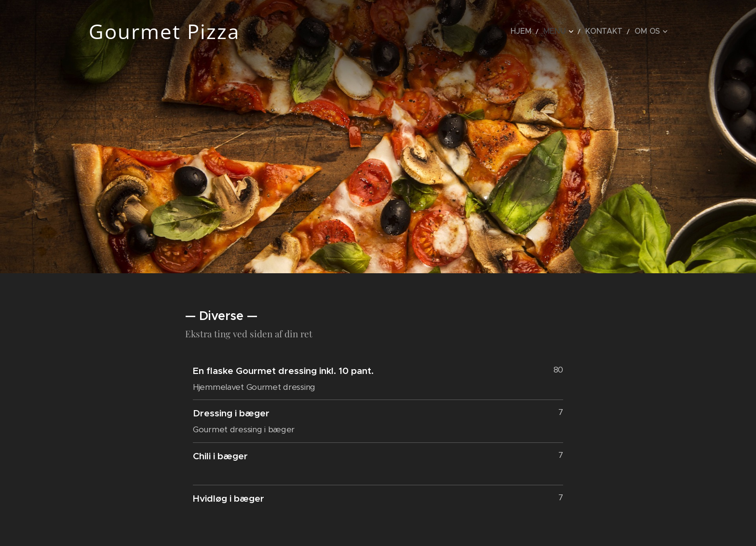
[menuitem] (539, 31)
